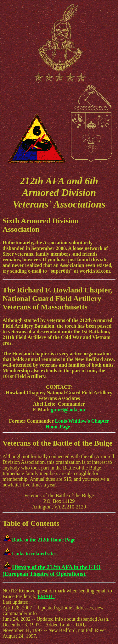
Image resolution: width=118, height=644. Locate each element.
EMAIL (46, 596)
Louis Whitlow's (72, 421)
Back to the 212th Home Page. (39, 540)
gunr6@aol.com (68, 410)
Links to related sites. (30, 554)
